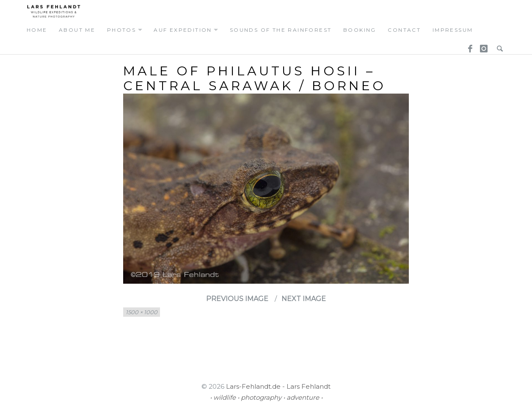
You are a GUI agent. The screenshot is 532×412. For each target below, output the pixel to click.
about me (77, 30)
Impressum (453, 30)
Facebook (467, 46)
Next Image (304, 299)
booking (360, 30)
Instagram (482, 46)
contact (404, 30)
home (37, 30)
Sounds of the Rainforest (281, 30)
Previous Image (237, 299)
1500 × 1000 (142, 312)
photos (121, 30)
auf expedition (183, 30)
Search (498, 46)
